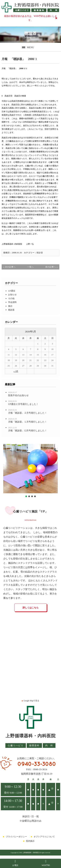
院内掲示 (30, 841)
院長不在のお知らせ (18, 395)
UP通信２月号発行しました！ (23, 404)
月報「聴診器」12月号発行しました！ (27, 431)
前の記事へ (51, 267)
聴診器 (40, 253)
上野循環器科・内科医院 (31, 736)
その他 (11, 298)
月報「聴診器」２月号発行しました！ (27, 413)
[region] (30, 471)
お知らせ (12, 295)
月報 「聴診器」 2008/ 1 (19, 59)
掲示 (10, 306)
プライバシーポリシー (16, 837)
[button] (26, 496)
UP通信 (12, 291)
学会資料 (12, 302)
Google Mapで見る (30, 701)
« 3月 (16, 371)
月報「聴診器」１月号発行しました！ (27, 422)
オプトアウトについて (44, 837)
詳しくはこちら (31, 608)
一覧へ (30, 267)
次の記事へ (10, 267)
